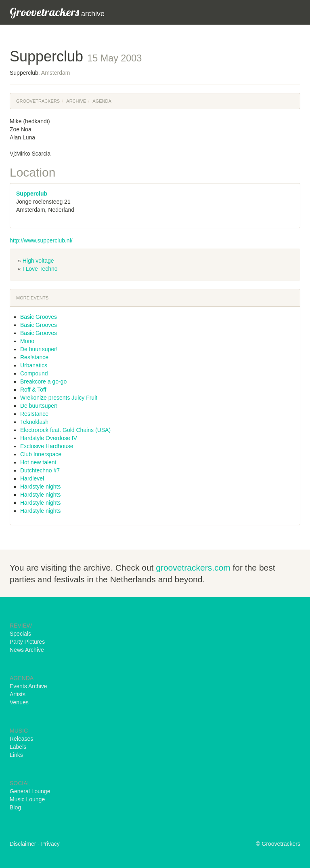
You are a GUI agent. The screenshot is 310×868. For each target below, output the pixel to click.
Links (16, 755)
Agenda (102, 101)
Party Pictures (27, 642)
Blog (15, 807)
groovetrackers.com (193, 568)
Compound (34, 373)
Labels (18, 747)
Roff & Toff (33, 390)
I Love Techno (40, 269)
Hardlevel (32, 478)
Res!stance (34, 357)
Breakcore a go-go (43, 381)
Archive (76, 101)
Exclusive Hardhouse (47, 446)
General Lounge (30, 791)
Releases (21, 739)
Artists (18, 694)
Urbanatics (34, 365)
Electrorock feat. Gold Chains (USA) (65, 430)
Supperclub (32, 194)
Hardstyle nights (40, 487)
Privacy (50, 844)
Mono (27, 341)
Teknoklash (34, 422)
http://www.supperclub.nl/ (41, 240)
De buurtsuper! (39, 349)
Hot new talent (38, 462)
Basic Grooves (39, 317)
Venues (19, 702)
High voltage (38, 261)
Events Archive (28, 686)
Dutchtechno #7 (40, 470)
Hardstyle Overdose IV (49, 438)
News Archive (27, 650)
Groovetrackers (38, 101)
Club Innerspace (41, 454)
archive (57, 12)
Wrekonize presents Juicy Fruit (59, 398)
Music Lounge (27, 799)
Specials (20, 634)
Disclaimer (23, 844)
